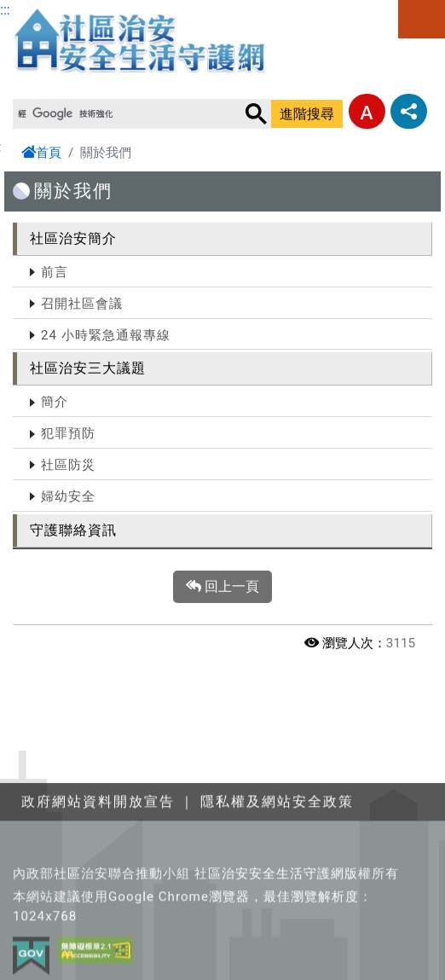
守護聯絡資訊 (73, 530)
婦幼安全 (68, 496)
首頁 (41, 153)
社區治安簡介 (73, 238)
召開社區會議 (82, 304)
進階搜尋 (307, 114)
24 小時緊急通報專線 (106, 335)
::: (5, 10)
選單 (422, 19)
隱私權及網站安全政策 (277, 855)
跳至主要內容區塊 (55, 10)
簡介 (55, 402)
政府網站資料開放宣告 (98, 855)
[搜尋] (127, 114)
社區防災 (68, 465)
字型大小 (367, 111)
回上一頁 (222, 587)
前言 (55, 272)
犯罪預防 (68, 433)
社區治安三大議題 (88, 368)
